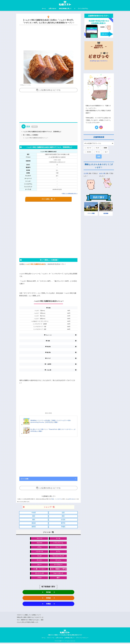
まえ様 (86, 174)
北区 (63, 513)
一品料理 (49, 364)
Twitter (53, 499)
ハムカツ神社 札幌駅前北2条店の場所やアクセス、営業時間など (42, 132)
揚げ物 (49, 352)
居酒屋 (107, 148)
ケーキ (58, 539)
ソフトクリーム (58, 543)
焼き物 (49, 347)
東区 (34, 516)
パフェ (39, 548)
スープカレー (58, 565)
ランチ (39, 556)
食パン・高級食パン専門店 (58, 570)
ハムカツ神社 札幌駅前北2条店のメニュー (36, 138)
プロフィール (51, 639)
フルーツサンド (58, 574)
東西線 (48, 599)
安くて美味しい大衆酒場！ (31, 135)
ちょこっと (49, 335)
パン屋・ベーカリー (39, 570)
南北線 (48, 593)
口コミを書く (25, 479)
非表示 (35, 127)
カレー (39, 565)
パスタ (39, 579)
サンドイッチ (39, 574)
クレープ (58, 548)
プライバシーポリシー (82, 639)
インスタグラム (83, 9)
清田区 (34, 527)
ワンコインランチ (58, 556)
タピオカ (39, 543)
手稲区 (63, 527)
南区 (34, 520)
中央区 (34, 513)
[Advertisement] (48, 37)
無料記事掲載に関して (65, 9)
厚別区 (34, 523)
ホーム (44, 9)
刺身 (49, 341)
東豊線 (48, 605)
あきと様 (102, 174)
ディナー (39, 561)
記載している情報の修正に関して (70, 193)
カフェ (58, 552)
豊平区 (63, 523)
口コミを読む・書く (48, 199)
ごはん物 (49, 370)
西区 (63, 516)
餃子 (58, 579)
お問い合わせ (52, 9)
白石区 (63, 520)
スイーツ (39, 539)
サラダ (49, 358)
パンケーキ (39, 552)
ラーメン (58, 561)
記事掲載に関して (69, 639)
